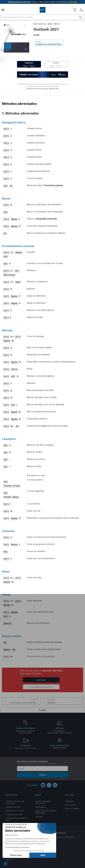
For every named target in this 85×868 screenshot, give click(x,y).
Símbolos (51, 703)
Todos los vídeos (72, 808)
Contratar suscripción (41, 687)
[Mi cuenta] (81, 10)
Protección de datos (14, 814)
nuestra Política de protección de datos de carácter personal (37, 764)
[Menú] (3, 10)
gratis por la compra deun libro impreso (26, 730)
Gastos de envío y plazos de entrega (46, 812)
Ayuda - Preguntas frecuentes (43, 802)
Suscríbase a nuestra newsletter (42, 762)
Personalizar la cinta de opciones (25, 703)
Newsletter (70, 801)
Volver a (48, 43)
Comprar (41, 680)
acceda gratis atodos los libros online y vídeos (59, 730)
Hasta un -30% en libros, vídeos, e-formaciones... (43, 2)
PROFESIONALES (59, 833)
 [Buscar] (80, 17)
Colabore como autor (15, 811)
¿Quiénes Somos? (13, 807)
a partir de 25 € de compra (26, 747)
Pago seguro (41, 807)
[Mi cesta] (75, 10)
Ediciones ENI (43, 10)
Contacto (39, 816)
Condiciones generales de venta (17, 819)
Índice (42, 710)
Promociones (71, 805)
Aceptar (43, 775)
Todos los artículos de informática (15, 802)
